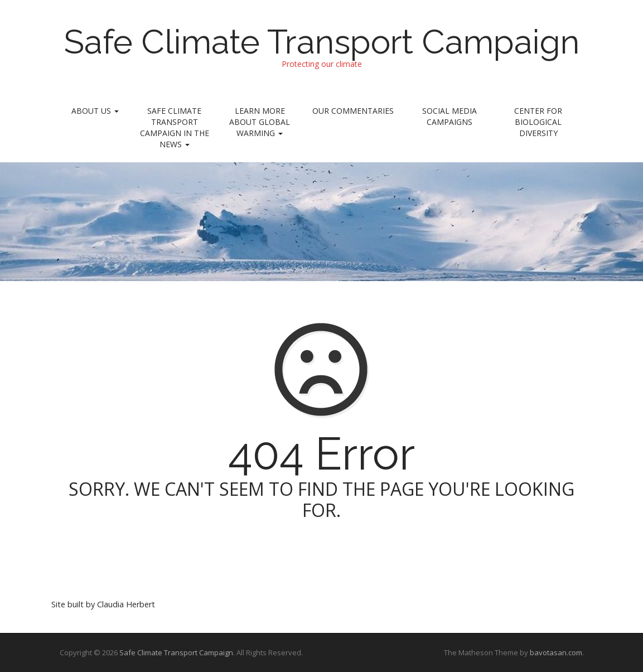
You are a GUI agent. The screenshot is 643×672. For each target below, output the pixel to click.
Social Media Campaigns (449, 116)
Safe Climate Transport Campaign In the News (175, 127)
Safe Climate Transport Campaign (322, 42)
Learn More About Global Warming (260, 122)
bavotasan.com (556, 652)
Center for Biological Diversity (538, 122)
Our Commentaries (353, 111)
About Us (95, 111)
